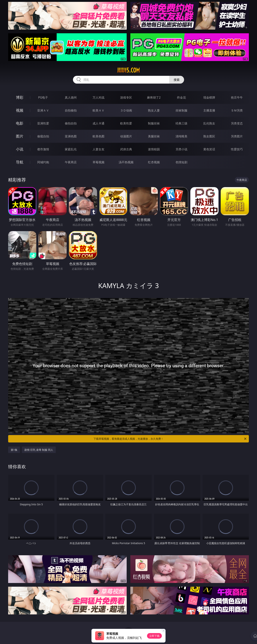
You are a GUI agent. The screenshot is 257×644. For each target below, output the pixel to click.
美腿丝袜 (154, 136)
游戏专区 (126, 97)
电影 (20, 123)
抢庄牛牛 (237, 97)
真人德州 (71, 97)
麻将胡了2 (154, 97)
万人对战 (99, 97)
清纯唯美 (181, 136)
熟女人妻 (154, 110)
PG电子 (43, 97)
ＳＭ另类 (237, 110)
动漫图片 (126, 136)
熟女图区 (209, 136)
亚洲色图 (71, 136)
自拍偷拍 (71, 110)
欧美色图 (99, 136)
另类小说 (181, 149)
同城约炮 (43, 162)
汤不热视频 (126, 162)
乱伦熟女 (209, 123)
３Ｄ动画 (126, 110)
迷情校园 (154, 149)
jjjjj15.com (128, 70)
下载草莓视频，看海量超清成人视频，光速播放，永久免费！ (170, 439)
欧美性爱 (126, 123)
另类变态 (237, 123)
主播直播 (209, 110)
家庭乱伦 (71, 149)
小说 (20, 149)
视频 (20, 110)
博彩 (20, 97)
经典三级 (181, 123)
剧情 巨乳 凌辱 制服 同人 (39, 450)
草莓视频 (99, 162)
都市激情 (43, 149)
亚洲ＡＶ (43, 110)
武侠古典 (126, 149)
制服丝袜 (154, 123)
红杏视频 (154, 162)
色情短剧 (181, 162)
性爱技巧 (237, 149)
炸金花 (181, 97)
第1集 (14, 450)
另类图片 (237, 136)
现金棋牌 (209, 97)
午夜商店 (71, 162)
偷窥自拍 (43, 136)
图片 (20, 136)
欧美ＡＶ (99, 110)
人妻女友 (99, 149)
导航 (20, 162)
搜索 (177, 80)
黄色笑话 (209, 149)
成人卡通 (99, 123)
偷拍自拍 (71, 123)
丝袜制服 (181, 110)
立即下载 (154, 636)
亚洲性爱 (43, 123)
